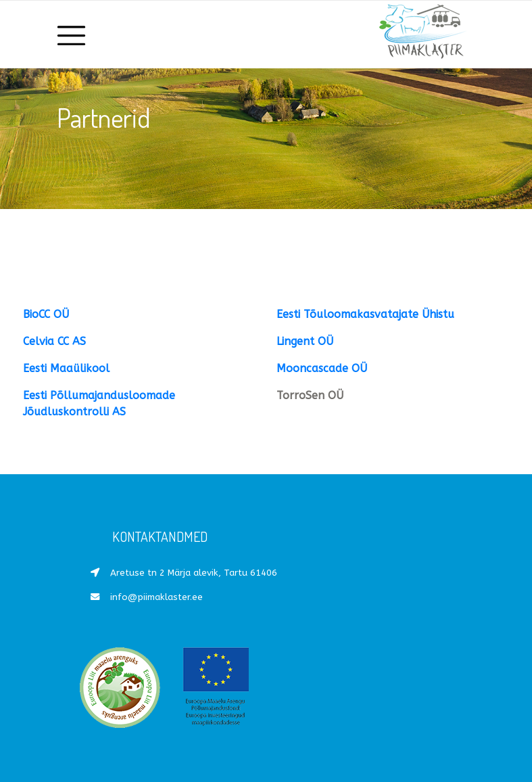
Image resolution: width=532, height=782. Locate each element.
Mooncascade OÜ (322, 368)
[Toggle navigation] (72, 34)
